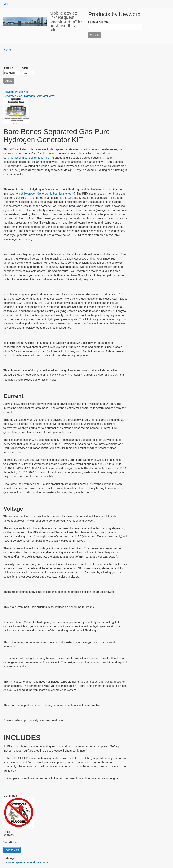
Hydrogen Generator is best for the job (48, 194)
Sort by (8, 68)
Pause (19, 92)
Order (26, 68)
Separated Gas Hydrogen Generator (26, 96)
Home (7, 50)
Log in (7, 4)
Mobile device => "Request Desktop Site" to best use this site (66, 21)
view (52, 96)
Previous (9, 92)
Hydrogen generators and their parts (26, 862)
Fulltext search (98, 22)
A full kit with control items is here (29, 158)
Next (27, 92)
